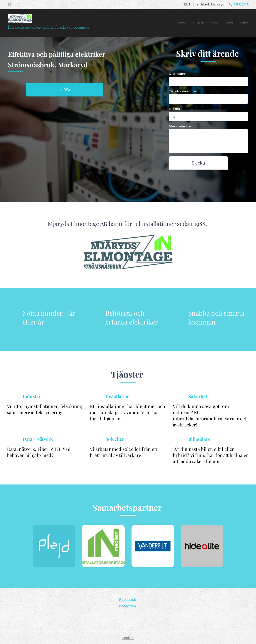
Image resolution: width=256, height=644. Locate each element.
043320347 (241, 4)
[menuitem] (220, 23)
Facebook (128, 600)
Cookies (128, 638)
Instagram (128, 606)
